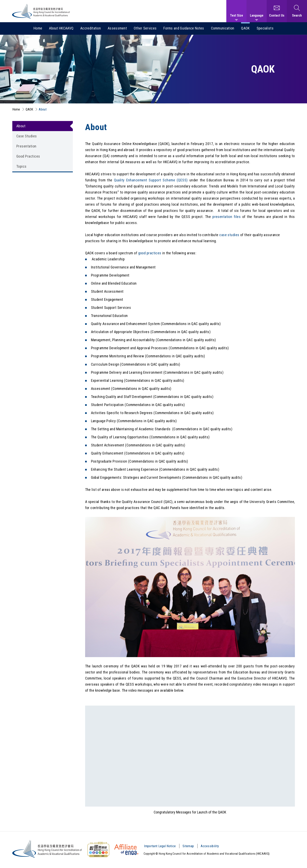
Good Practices (28, 156)
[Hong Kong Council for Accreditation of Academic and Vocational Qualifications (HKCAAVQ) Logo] (41, 11)
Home (38, 28)
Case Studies (27, 136)
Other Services (145, 28)
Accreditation (91, 28)
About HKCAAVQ (61, 28)
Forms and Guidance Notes (184, 28)
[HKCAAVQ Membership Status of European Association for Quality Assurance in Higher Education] (126, 850)
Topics (21, 166)
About (43, 109)
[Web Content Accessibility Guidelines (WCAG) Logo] (98, 850)
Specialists (265, 28)
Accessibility (210, 846)
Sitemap (188, 846)
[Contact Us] (277, 11)
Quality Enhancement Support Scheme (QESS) (151, 180)
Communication (223, 28)
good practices (150, 253)
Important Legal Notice (160, 846)
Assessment (117, 28)
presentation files (227, 217)
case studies (229, 235)
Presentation (26, 146)
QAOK (245, 28)
